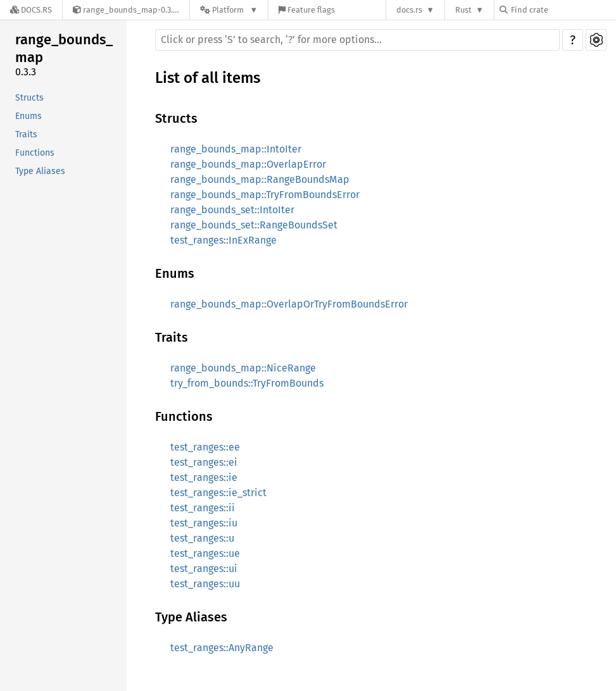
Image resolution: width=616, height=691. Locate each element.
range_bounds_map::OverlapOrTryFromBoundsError (289, 304)
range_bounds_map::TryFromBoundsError (265, 195)
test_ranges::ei (204, 462)
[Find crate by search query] (563, 10)
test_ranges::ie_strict (218, 493)
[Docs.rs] (31, 10)
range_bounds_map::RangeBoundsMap (260, 179)
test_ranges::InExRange (223, 240)
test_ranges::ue (205, 553)
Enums (28, 116)
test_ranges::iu (204, 523)
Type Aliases (40, 171)
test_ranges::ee (205, 447)
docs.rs (409, 10)
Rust (463, 10)
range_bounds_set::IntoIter (232, 210)
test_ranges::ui (204, 569)
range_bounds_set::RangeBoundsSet (254, 225)
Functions (35, 153)
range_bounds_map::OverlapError (248, 164)
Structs (29, 98)
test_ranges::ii (203, 508)
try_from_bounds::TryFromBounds (247, 383)
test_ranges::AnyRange (222, 648)
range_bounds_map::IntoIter (236, 149)
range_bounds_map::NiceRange (243, 368)
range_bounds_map (64, 48)
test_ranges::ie (204, 477)
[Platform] (229, 10)
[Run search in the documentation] (357, 40)
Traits (26, 134)
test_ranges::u (202, 538)
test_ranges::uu (205, 584)
